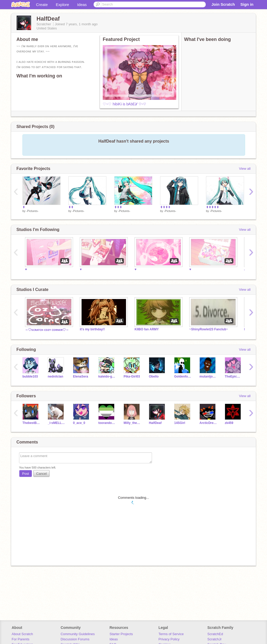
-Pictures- (32, 211)
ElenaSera (81, 376)
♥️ (26, 269)
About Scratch (22, 634)
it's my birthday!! (92, 329)
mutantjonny (208, 376)
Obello (154, 376)
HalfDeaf (155, 423)
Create (42, 5)
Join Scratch (223, 4)
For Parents (21, 639)
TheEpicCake (233, 376)
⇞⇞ (71, 207)
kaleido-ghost (107, 376)
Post (26, 474)
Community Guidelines (78, 634)
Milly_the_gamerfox (132, 423)
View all (245, 169)
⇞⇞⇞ (118, 207)
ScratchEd (215, 634)
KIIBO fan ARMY (147, 329)
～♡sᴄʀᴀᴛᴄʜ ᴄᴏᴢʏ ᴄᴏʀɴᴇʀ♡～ (47, 330)
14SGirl (180, 423)
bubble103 (30, 376)
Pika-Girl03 (132, 376)
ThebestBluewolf (31, 423)
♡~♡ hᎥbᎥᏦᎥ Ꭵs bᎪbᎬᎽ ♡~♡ (124, 104)
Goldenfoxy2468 (183, 376)
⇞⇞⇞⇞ (165, 207)
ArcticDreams (208, 423)
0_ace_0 (79, 423)
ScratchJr (214, 639)
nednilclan (55, 376)
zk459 (229, 423)
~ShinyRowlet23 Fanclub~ (209, 329)
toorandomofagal (107, 423)
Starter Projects (121, 634)
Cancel (41, 474)
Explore (62, 5)
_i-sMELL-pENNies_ (56, 423)
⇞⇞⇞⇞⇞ (213, 207)
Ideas (82, 5)
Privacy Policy (169, 639)
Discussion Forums (75, 639)
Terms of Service (171, 634)
